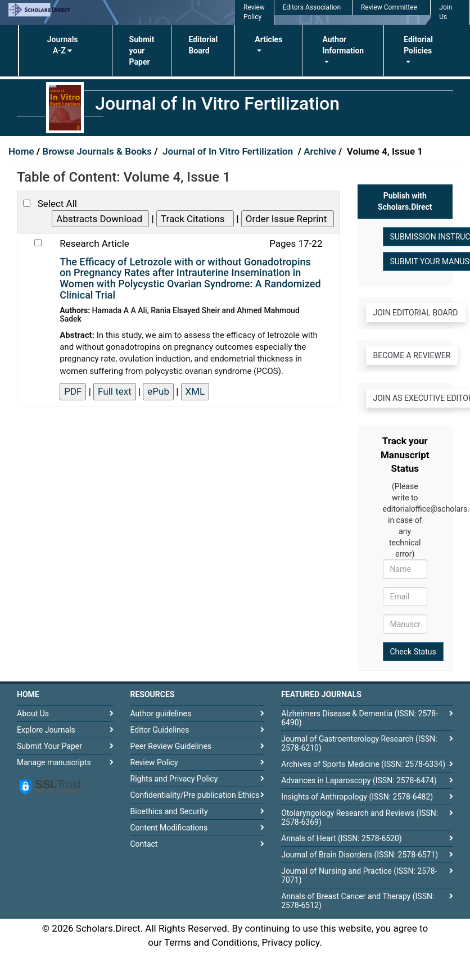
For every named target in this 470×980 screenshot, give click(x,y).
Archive (321, 151)
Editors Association (312, 7)
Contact (144, 844)
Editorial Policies (418, 45)
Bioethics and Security (169, 811)
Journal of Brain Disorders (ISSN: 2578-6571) (360, 855)
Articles (268, 39)
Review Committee (389, 7)
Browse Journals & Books (97, 151)
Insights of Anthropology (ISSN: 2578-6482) (357, 797)
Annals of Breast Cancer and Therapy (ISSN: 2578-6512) (358, 901)
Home (22, 151)
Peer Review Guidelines (171, 746)
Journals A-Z (63, 45)
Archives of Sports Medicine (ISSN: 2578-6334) (363, 764)
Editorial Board (203, 45)
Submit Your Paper (49, 746)
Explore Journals (46, 730)
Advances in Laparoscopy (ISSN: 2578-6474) (359, 780)
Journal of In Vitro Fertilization (229, 151)
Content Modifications (169, 828)
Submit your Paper (142, 51)
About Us (33, 713)
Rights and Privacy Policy (174, 779)
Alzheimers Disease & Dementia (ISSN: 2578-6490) (360, 718)
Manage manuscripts (54, 762)
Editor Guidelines (160, 730)
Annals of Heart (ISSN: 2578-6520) (342, 838)
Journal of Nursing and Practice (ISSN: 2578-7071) (359, 875)
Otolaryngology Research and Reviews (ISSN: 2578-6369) (360, 818)
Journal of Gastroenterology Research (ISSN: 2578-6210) (359, 743)
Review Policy (154, 762)
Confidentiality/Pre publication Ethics (195, 795)
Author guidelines (161, 713)
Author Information (343, 45)
